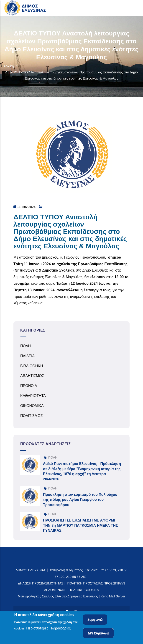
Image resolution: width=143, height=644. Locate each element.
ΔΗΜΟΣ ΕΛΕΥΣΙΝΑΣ (31, 570)
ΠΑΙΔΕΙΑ (27, 356)
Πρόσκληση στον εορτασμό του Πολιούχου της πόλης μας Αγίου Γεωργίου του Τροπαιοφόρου (80, 500)
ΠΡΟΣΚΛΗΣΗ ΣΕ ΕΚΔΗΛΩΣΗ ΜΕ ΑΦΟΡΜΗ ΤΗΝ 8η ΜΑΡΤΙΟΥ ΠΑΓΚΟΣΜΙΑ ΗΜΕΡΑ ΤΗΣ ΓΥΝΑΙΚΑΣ (80, 525)
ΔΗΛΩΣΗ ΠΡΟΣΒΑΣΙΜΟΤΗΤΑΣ (41, 583)
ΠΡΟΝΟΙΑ (29, 386)
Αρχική (9, 66)
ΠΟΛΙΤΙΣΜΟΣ (32, 416)
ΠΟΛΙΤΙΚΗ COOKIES (84, 590)
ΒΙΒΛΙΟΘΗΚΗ (32, 366)
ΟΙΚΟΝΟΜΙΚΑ (32, 406)
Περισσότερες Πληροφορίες (48, 629)
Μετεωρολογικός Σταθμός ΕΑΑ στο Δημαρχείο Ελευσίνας (58, 596)
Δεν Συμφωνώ (98, 634)
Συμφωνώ (95, 620)
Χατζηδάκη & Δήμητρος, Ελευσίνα (74, 570)
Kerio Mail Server (113, 596)
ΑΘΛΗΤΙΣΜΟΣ (32, 376)
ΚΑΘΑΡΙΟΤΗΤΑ (33, 396)
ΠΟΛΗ (26, 346)
